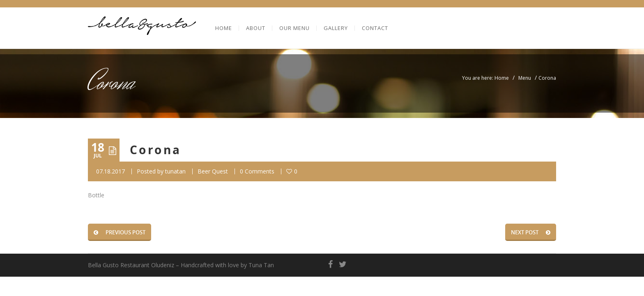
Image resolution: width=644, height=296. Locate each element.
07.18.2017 (110, 171)
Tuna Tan (261, 265)
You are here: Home (485, 78)
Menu (525, 78)
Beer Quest (213, 171)
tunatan (175, 171)
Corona (156, 150)
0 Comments (257, 171)
